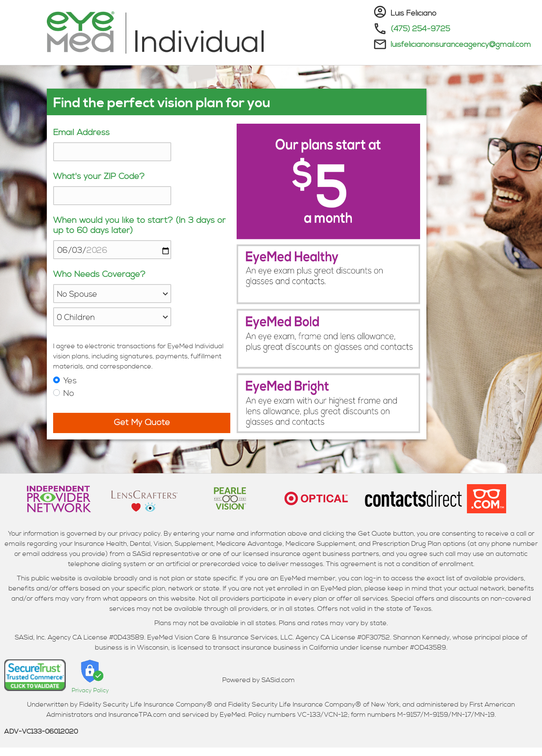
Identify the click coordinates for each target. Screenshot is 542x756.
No (69, 394)
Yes (70, 381)
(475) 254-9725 (420, 29)
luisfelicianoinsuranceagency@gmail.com (461, 45)
